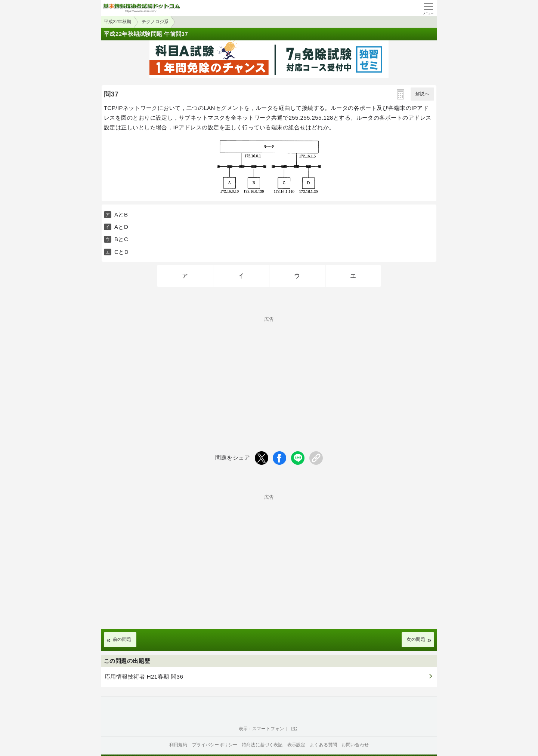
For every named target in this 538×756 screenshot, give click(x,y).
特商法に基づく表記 (262, 745)
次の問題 (416, 639)
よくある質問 (323, 745)
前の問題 (122, 639)
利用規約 (178, 745)
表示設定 (296, 745)
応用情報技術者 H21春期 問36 (144, 677)
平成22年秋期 (118, 22)
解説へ (422, 94)
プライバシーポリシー (215, 745)
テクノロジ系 (155, 22)
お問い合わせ (355, 745)
